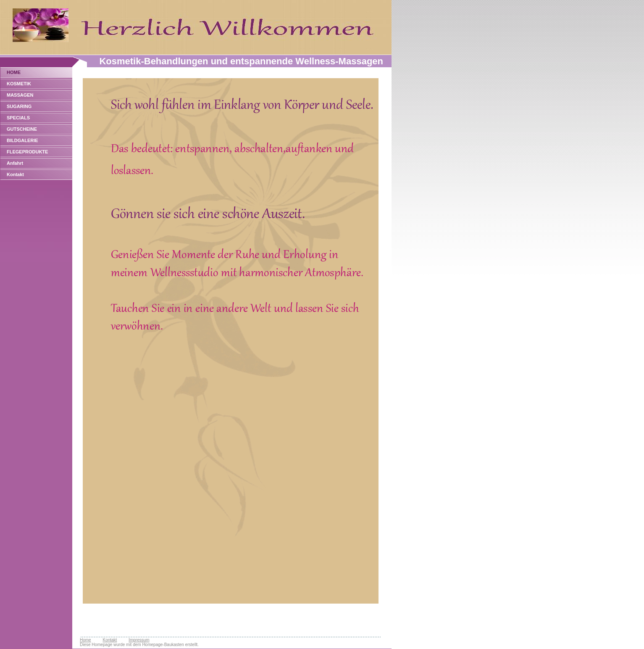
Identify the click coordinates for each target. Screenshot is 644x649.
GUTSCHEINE (22, 129)
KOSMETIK (19, 84)
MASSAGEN (20, 95)
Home (85, 640)
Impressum (139, 640)
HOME (14, 72)
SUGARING (19, 106)
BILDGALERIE (22, 140)
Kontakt (15, 174)
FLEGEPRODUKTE (27, 152)
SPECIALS (18, 118)
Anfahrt (15, 163)
